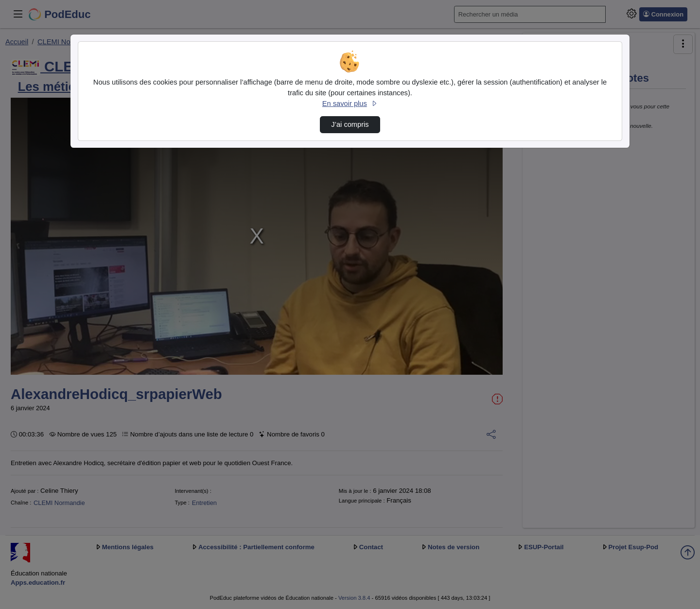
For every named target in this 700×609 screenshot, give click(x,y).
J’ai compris (350, 124)
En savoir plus (350, 104)
